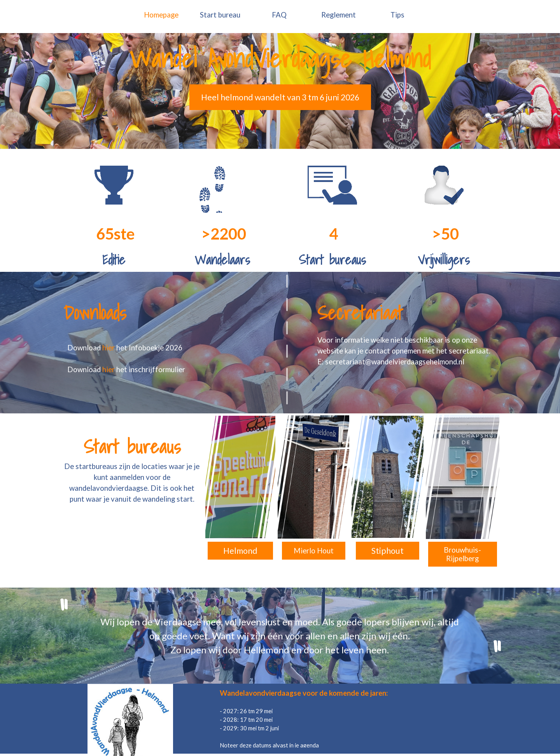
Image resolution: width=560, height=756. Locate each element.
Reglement (339, 15)
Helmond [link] (240, 551)
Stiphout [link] (388, 551)
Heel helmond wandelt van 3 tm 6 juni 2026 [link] (280, 97)
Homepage (161, 15)
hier (109, 348)
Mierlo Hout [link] (314, 551)
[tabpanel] (280, 59)
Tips (397, 15)
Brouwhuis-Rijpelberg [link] (462, 554)
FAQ (279, 15)
